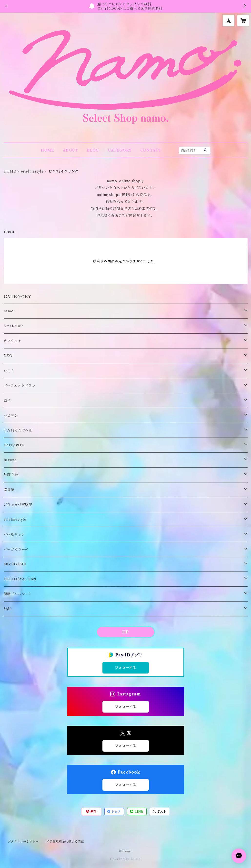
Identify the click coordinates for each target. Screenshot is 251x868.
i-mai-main (14, 326)
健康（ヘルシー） (18, 594)
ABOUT (70, 150)
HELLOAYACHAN (20, 579)
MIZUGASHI (15, 564)
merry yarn (14, 445)
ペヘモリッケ (14, 534)
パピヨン (11, 415)
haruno (10, 460)
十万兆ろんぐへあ (18, 430)
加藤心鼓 (11, 475)
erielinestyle (32, 171)
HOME (47, 150)
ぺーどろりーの (16, 549)
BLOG (93, 150)
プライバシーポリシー (23, 842)
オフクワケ (13, 341)
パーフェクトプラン (20, 386)
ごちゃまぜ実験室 (18, 505)
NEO (8, 356)
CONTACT (151, 150)
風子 (7, 400)
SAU (7, 609)
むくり (9, 371)
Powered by (125, 859)
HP (126, 632)
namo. (9, 311)
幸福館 (9, 490)
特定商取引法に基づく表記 (65, 842)
